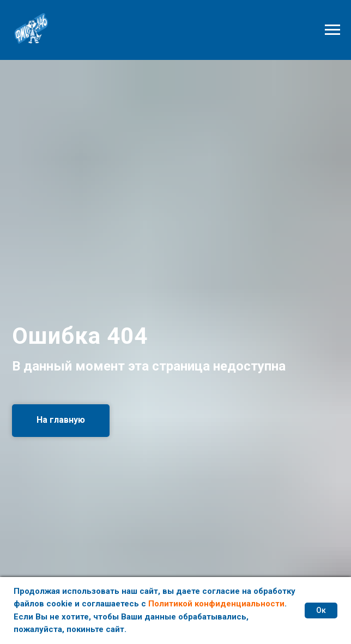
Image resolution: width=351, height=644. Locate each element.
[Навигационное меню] (332, 30)
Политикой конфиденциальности (216, 604)
